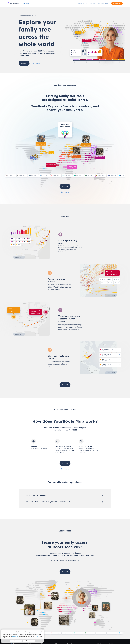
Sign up (28, 63)
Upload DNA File (117, 3)
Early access (65, 192)
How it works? (43, 63)
